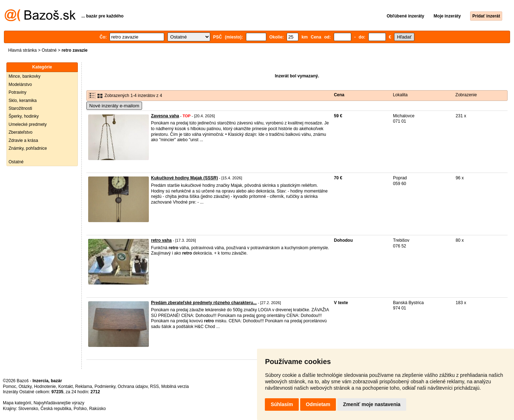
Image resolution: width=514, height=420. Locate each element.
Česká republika (56, 409)
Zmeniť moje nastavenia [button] (372, 404)
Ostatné (49, 50)
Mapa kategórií (17, 403)
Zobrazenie (466, 95)
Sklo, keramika (23, 101)
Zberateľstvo (21, 132)
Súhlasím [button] (282, 404)
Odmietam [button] (318, 404)
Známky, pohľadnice (28, 148)
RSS (154, 386)
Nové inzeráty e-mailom (114, 106)
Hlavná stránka (22, 50)
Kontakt (65, 386)
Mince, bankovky (24, 76)
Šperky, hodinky (24, 116)
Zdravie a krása (23, 140)
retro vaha (161, 240)
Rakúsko (98, 409)
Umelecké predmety (28, 124)
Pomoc (9, 386)
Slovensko (28, 409)
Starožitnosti (20, 108)
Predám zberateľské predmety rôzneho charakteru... (204, 303)
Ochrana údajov (133, 386)
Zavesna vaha (165, 116)
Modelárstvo (20, 84)
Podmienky (105, 386)
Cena (339, 95)
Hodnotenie (45, 386)
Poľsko (80, 409)
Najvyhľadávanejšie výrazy (59, 403)
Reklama (84, 386)
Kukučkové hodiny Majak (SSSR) (184, 178)
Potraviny (17, 92)
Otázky (25, 386)
